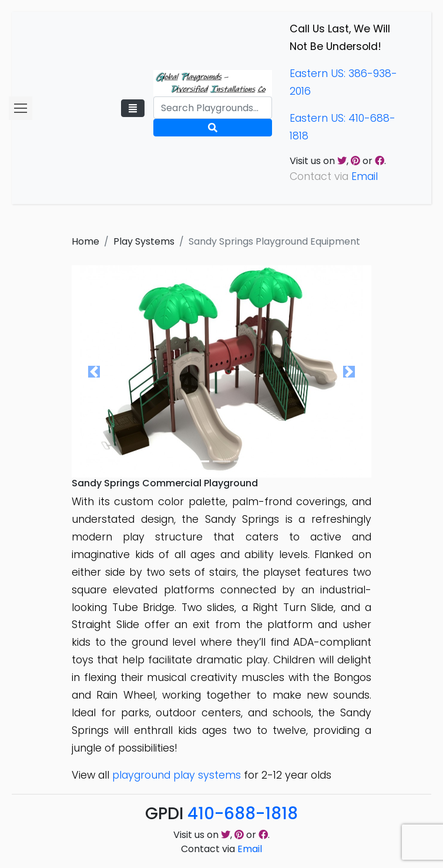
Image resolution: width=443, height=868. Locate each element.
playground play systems (177, 775)
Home (85, 241)
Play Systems (144, 241)
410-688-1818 (243, 814)
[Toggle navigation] (133, 108)
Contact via (221, 849)
